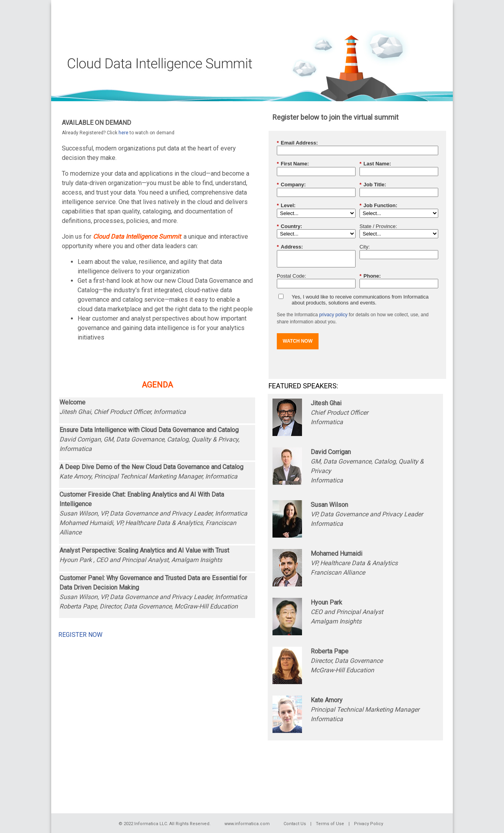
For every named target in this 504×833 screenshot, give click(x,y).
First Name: (293, 164)
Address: (290, 247)
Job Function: (378, 206)
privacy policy (333, 315)
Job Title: (373, 185)
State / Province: (378, 226)
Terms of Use (330, 824)
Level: (286, 206)
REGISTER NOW (80, 635)
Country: (289, 226)
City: (365, 247)
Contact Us (295, 824)
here (123, 133)
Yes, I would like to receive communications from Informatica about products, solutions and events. (360, 300)
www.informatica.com (247, 824)
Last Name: (375, 164)
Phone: (370, 276)
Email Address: (297, 143)
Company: (291, 185)
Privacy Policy (369, 824)
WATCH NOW (298, 341)
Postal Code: (291, 276)
